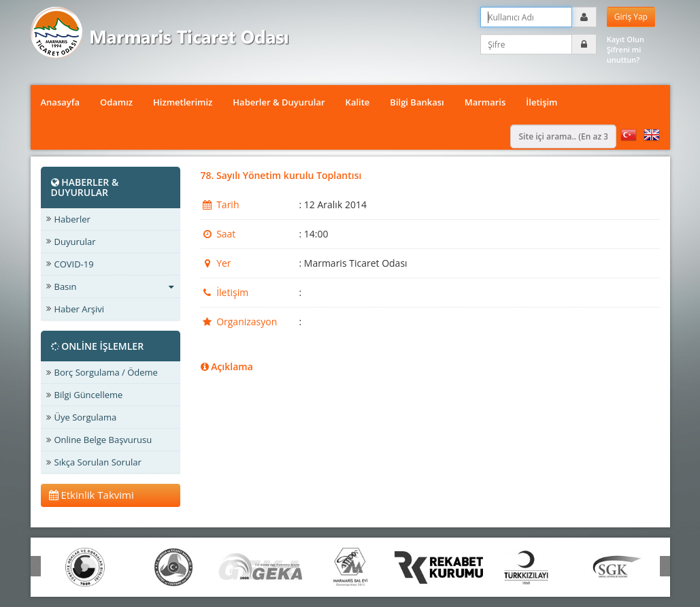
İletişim (541, 102)
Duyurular (75, 242)
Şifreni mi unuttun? (624, 54)
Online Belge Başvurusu (103, 440)
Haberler (72, 219)
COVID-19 (74, 264)
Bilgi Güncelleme (89, 395)
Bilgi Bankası (417, 102)
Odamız (116, 102)
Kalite (358, 102)
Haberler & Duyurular (279, 102)
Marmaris (485, 102)
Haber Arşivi (80, 309)
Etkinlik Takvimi (91, 495)
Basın (114, 286)
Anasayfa (60, 102)
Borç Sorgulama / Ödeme (106, 372)
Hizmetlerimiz (183, 102)
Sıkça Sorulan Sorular (98, 462)
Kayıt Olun (626, 39)
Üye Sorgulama (86, 417)
